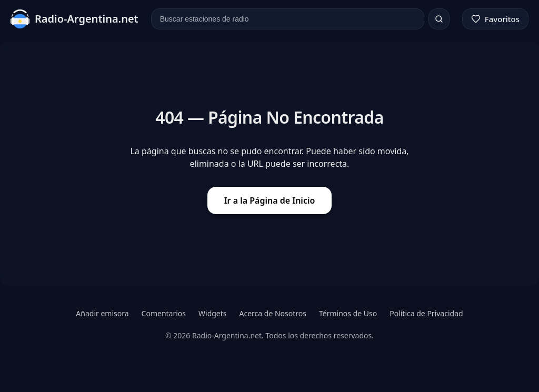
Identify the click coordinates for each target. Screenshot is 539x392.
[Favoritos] (495, 19)
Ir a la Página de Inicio (270, 200)
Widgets (213, 313)
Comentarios (164, 313)
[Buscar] (439, 19)
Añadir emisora (102, 313)
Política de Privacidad (426, 313)
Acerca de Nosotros (273, 313)
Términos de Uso (348, 313)
